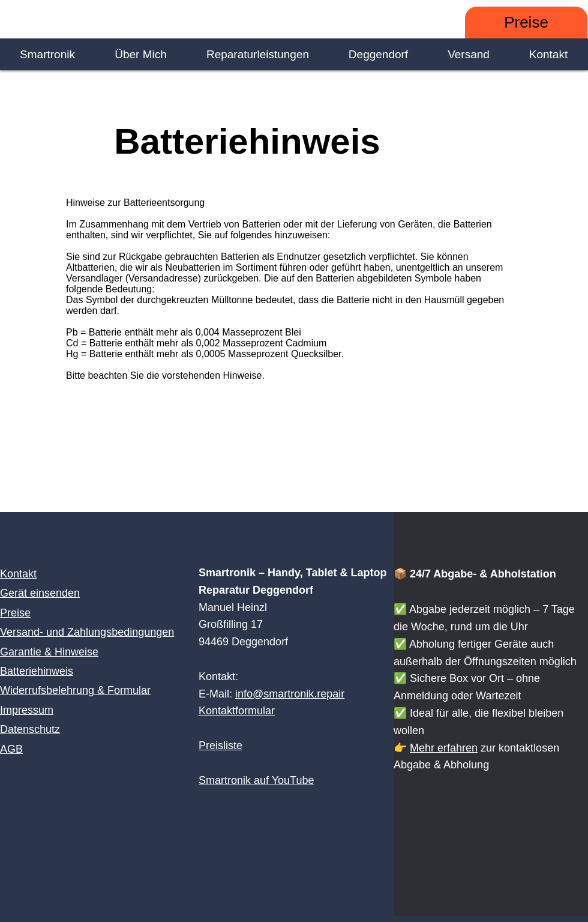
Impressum (27, 710)
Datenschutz (30, 729)
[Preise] (526, 23)
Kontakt (18, 574)
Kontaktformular (237, 711)
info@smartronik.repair (290, 694)
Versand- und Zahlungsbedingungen (87, 632)
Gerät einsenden (40, 593)
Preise (15, 613)
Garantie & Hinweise (49, 652)
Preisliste (220, 746)
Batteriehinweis (37, 671)
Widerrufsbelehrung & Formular (75, 690)
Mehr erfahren (444, 748)
